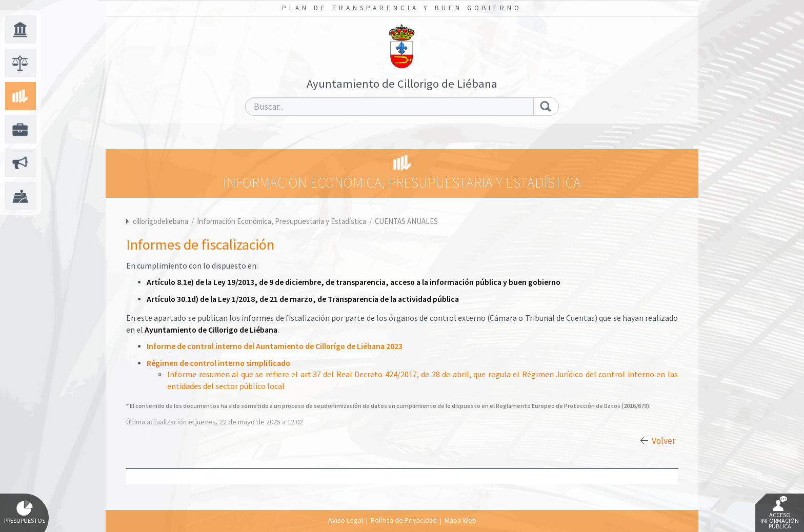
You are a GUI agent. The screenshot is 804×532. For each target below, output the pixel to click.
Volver (664, 441)
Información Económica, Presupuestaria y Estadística (282, 221)
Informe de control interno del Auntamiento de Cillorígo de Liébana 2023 (275, 346)
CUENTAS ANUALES (406, 221)
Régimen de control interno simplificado (218, 363)
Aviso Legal (346, 520)
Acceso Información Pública (780, 513)
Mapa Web (460, 520)
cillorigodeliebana (160, 221)
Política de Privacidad (404, 520)
